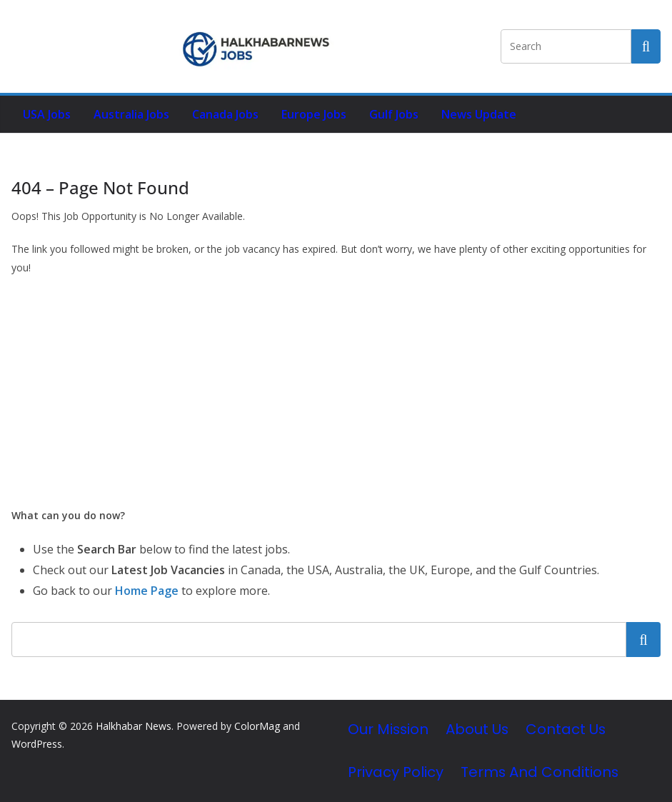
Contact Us (566, 729)
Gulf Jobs (394, 114)
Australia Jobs (131, 114)
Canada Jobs (225, 114)
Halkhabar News (134, 726)
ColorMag (257, 726)
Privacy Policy (396, 772)
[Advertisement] (336, 391)
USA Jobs (47, 114)
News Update (479, 114)
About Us (477, 729)
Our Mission (388, 729)
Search (643, 639)
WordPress (37, 744)
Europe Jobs (314, 114)
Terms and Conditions (540, 772)
